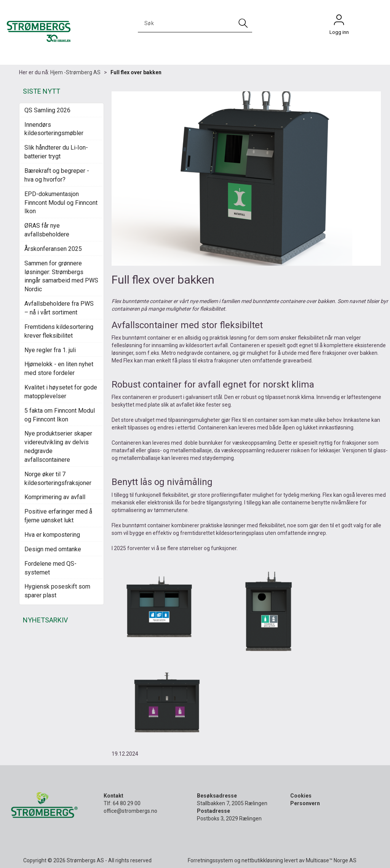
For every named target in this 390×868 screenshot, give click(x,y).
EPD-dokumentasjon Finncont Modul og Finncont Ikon (61, 203)
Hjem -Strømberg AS (75, 72)
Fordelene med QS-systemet (50, 568)
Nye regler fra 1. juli (50, 350)
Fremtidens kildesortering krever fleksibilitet (59, 331)
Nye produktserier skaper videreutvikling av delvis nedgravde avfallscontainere (58, 447)
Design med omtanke (53, 549)
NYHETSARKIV (45, 620)
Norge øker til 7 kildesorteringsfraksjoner (58, 479)
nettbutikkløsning (262, 860)
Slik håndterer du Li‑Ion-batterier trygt (56, 152)
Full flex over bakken (136, 72)
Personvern (305, 803)
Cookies (301, 796)
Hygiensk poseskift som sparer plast (57, 591)
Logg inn (339, 22)
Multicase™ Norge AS (331, 860)
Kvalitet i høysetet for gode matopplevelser (61, 392)
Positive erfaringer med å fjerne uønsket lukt (58, 516)
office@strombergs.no (130, 811)
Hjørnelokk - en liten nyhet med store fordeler (59, 369)
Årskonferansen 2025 (53, 249)
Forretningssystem (210, 860)
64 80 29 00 (127, 803)
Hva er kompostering (52, 535)
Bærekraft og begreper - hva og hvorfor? (57, 175)
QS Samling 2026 (47, 110)
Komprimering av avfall (55, 497)
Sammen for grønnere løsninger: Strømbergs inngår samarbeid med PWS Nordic (61, 276)
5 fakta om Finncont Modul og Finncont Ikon (60, 415)
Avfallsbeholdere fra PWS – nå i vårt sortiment (59, 308)
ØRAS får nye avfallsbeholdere (47, 230)
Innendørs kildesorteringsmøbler (54, 129)
